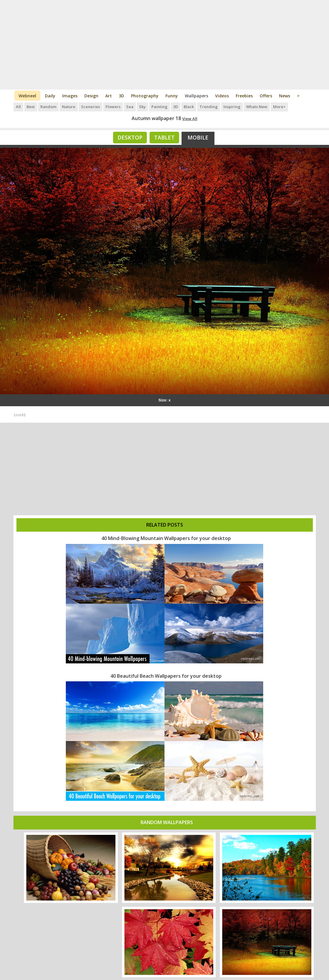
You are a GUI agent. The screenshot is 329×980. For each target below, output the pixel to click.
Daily (50, 96)
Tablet (164, 137)
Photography (145, 96)
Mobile (198, 137)
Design (91, 96)
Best (31, 107)
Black (189, 107)
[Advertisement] (165, 45)
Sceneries (90, 107)
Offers (266, 96)
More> (279, 107)
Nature (69, 107)
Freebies (244, 96)
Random (48, 107)
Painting (159, 107)
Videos (222, 96)
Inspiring (232, 107)
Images (70, 96)
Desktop (130, 137)
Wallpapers (197, 96)
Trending (209, 107)
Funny (172, 96)
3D (121, 96)
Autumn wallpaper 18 (156, 118)
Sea (130, 107)
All (18, 107)
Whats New (257, 107)
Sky (142, 107)
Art (109, 96)
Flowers (113, 107)
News (285, 96)
